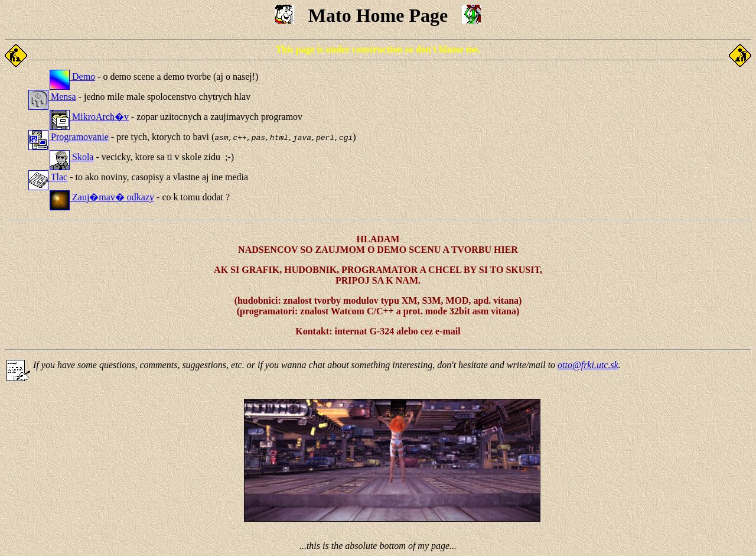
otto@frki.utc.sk (588, 365)
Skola (71, 157)
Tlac (48, 177)
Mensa (52, 97)
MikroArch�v (89, 117)
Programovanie (69, 137)
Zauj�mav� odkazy (102, 197)
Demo (72, 77)
